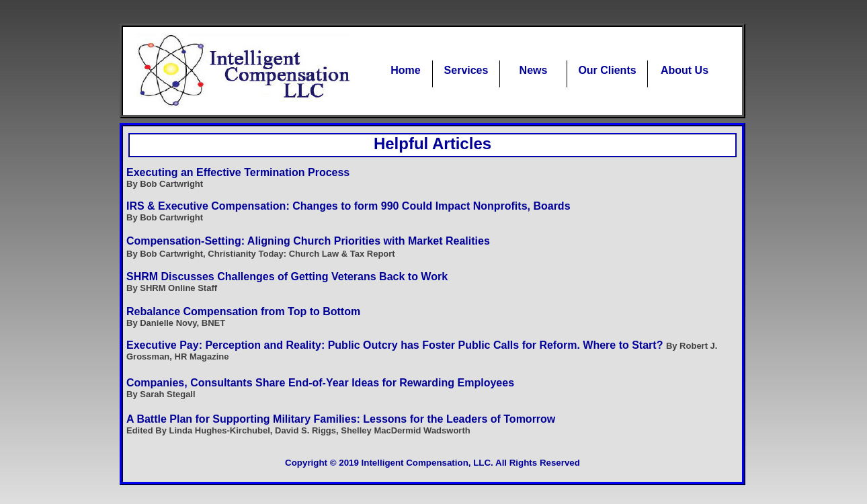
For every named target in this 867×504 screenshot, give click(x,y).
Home (405, 70)
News (534, 70)
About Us (685, 70)
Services (466, 70)
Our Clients (607, 70)
